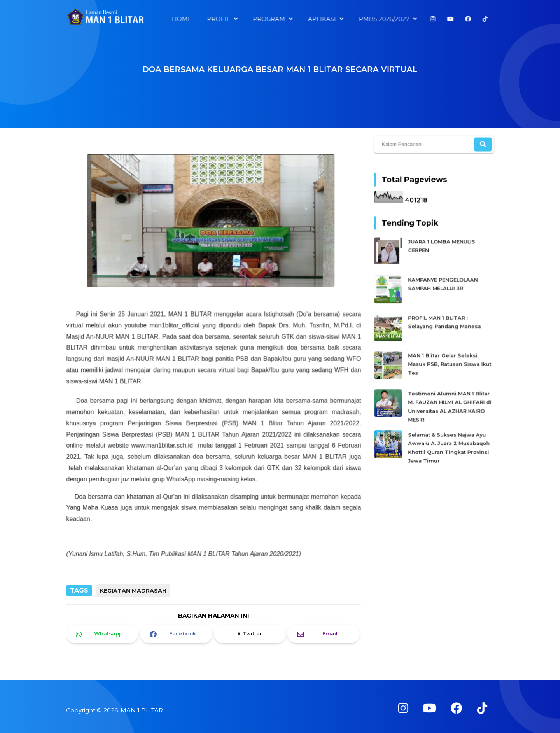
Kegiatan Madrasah (133, 591)
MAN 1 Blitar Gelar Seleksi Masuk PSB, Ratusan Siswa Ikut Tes (450, 363)
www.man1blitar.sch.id (163, 444)
